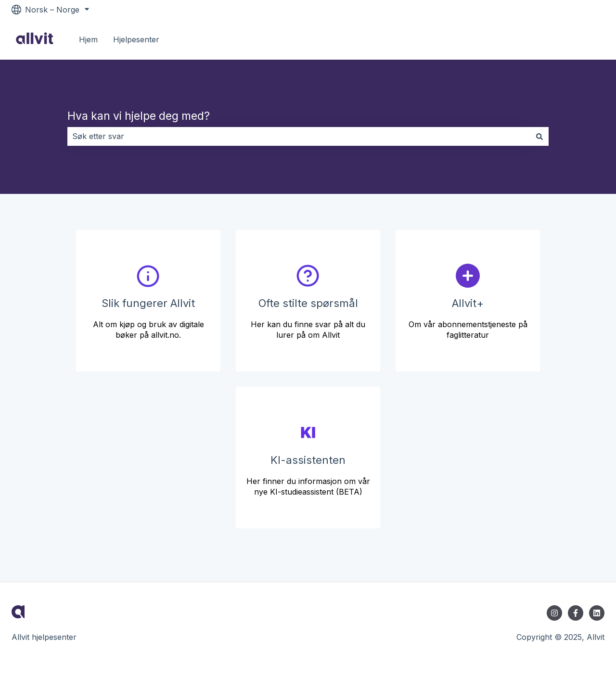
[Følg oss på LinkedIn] (597, 613)
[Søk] (539, 136)
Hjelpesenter (136, 39)
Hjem (88, 39)
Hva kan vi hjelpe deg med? (139, 116)
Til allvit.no (575, 39)
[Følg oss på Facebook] (576, 613)
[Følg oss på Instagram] (554, 613)
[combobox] (299, 136)
